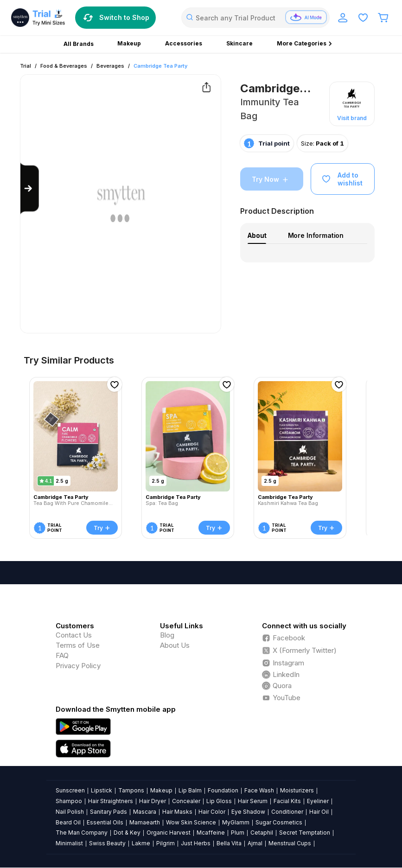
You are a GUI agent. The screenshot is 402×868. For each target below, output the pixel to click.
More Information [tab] (316, 235)
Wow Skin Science (191, 822)
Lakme (141, 843)
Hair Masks (177, 812)
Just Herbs (196, 843)
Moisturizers (297, 790)
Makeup (161, 790)
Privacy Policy (78, 666)
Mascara (145, 812)
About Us (175, 645)
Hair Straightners (111, 801)
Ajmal (255, 843)
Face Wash (259, 790)
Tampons (131, 790)
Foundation (223, 790)
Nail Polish (70, 812)
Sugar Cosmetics (279, 822)
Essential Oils (105, 822)
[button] (352, 104)
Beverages (110, 66)
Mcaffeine (211, 833)
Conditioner (287, 812)
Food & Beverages (64, 66)
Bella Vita (229, 843)
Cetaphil (262, 833)
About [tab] (257, 235)
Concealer (186, 801)
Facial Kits (287, 801)
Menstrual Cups (290, 843)
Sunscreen (70, 790)
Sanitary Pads (108, 812)
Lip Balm (190, 790)
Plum (238, 833)
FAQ (62, 655)
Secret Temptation (305, 833)
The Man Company (82, 833)
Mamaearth (145, 822)
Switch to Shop (115, 18)
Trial (26, 66)
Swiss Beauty (107, 843)
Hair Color (212, 812)
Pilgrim (166, 843)
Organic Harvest (169, 833)
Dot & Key (127, 833)
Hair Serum (253, 801)
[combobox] (255, 18)
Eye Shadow (248, 812)
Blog (167, 635)
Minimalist (69, 843)
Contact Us (74, 635)
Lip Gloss (219, 801)
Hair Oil (319, 812)
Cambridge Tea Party (160, 66)
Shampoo (69, 801)
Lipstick (102, 790)
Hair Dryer (153, 801)
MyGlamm (236, 822)
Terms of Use (78, 645)
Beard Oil (68, 822)
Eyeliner (318, 801)
